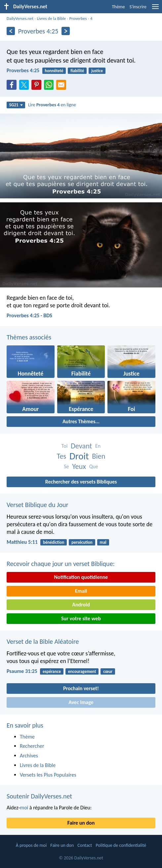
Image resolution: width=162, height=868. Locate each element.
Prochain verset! (81, 688)
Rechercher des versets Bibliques (81, 482)
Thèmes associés (29, 337)
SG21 (16, 105)
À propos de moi (31, 845)
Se (66, 466)
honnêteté (54, 71)
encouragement (82, 671)
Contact (85, 845)
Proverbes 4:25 (23, 70)
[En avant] (66, 31)
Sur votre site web (81, 618)
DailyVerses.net (20, 18)
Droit (79, 456)
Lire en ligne (52, 105)
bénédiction (54, 542)
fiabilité (77, 71)
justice (97, 71)
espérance (52, 671)
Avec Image (81, 702)
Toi (64, 446)
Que (94, 466)
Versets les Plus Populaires (48, 775)
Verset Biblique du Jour (37, 505)
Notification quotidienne (81, 577)
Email (81, 591)
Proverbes (78, 18)
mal (103, 542)
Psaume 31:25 (22, 671)
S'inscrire (138, 7)
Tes (61, 456)
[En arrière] (11, 31)
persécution (82, 542)
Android (81, 605)
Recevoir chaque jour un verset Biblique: (61, 564)
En (98, 446)
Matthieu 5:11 (22, 542)
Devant (81, 446)
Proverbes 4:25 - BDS (29, 315)
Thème (118, 7)
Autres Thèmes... (81, 421)
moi (24, 808)
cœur (108, 671)
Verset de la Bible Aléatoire (43, 641)
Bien (99, 456)
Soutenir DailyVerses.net (39, 796)
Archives (29, 756)
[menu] (155, 9)
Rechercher (32, 746)
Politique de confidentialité (121, 845)
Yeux (79, 466)
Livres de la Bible (51, 18)
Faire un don (81, 823)
